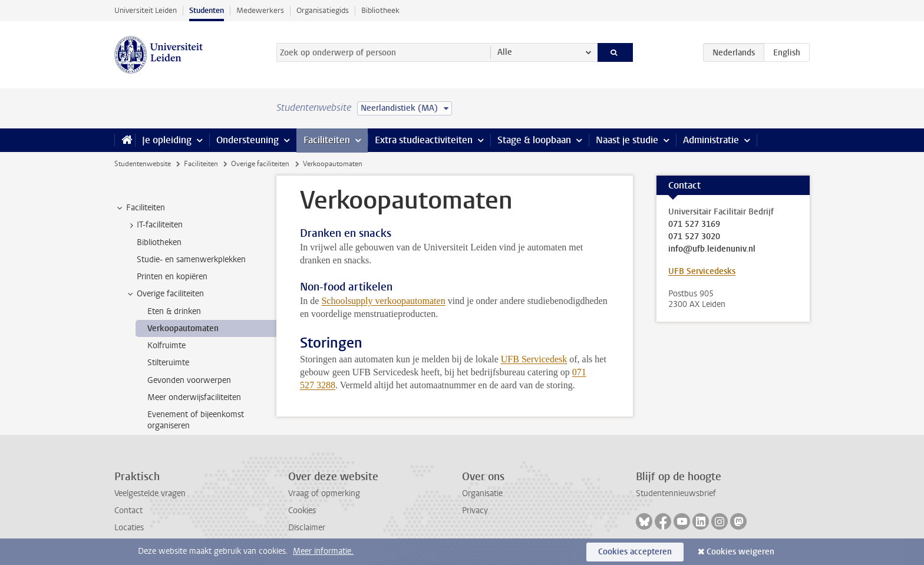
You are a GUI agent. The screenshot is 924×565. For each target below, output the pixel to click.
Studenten (207, 10)
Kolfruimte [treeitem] (166, 346)
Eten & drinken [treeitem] (174, 311)
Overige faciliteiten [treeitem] (165, 294)
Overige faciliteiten (260, 164)
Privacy (475, 511)
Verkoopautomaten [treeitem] (183, 328)
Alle (505, 52)
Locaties (129, 528)
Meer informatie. (323, 551)
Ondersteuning (247, 140)
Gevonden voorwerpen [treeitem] (189, 380)
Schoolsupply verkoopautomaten (383, 301)
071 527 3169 (694, 224)
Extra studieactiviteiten (424, 140)
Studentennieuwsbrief (676, 493)
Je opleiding (167, 140)
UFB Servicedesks (702, 271)
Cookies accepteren (635, 552)
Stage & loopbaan (534, 140)
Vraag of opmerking (324, 493)
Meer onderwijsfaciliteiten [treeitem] (194, 397)
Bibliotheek (380, 10)
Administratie (711, 140)
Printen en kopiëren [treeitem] (172, 277)
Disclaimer (307, 528)
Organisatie (482, 493)
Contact (128, 511)
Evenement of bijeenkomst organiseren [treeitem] (196, 420)
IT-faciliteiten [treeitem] (154, 225)
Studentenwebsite (143, 164)
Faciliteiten (327, 140)
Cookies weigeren (740, 552)
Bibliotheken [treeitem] (159, 242)
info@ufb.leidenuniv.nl (712, 249)
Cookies (302, 511)
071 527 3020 (694, 237)
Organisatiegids (323, 10)
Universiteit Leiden (146, 10)
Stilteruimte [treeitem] (168, 363)
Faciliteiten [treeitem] (140, 208)
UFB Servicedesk (534, 359)
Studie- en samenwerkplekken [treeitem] (191, 260)
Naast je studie (627, 140)
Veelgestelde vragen (150, 493)
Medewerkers (260, 10)
